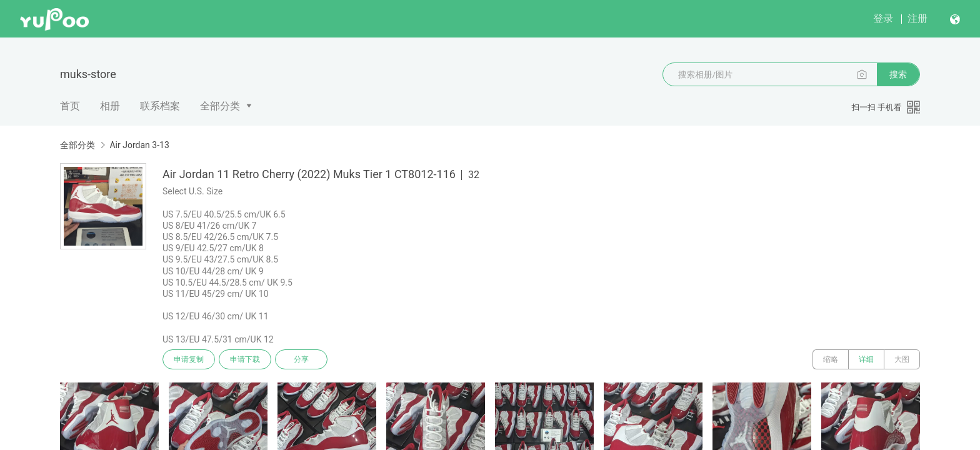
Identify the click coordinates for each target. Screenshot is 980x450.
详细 (866, 359)
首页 (70, 106)
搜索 (898, 74)
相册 (110, 106)
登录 (883, 18)
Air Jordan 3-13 (139, 145)
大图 (902, 359)
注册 (917, 18)
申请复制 (189, 359)
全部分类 (220, 106)
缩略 (831, 359)
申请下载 (245, 359)
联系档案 (160, 106)
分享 (301, 359)
